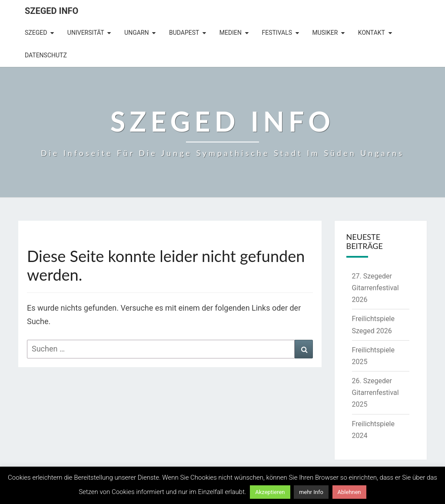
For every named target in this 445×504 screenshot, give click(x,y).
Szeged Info (51, 11)
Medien (231, 33)
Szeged (36, 33)
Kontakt (372, 33)
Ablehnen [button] (349, 492)
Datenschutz (46, 55)
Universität (86, 33)
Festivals (277, 33)
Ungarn (136, 33)
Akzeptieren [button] (270, 492)
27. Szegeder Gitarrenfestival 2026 (375, 288)
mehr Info (311, 492)
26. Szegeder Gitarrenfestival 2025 (375, 393)
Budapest (184, 33)
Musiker (325, 33)
